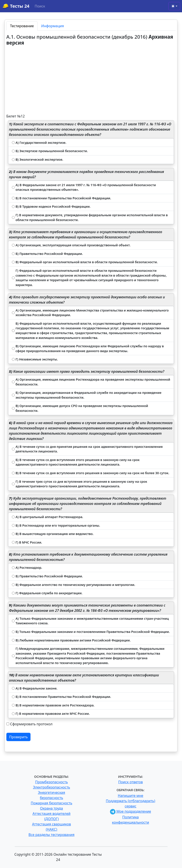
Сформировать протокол (31, 724)
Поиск (40, 6)
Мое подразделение (131, 811)
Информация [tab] (53, 26)
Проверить (19, 737)
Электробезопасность (51, 787)
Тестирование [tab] (22, 26)
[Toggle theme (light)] (174, 6)
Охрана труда (51, 808)
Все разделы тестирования (51, 835)
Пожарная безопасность (51, 803)
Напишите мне (131, 796)
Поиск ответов (131, 782)
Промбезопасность (51, 782)
